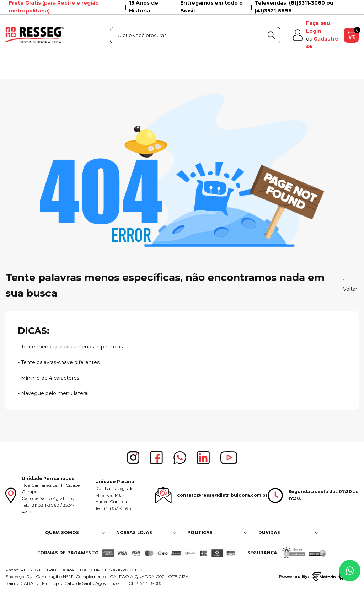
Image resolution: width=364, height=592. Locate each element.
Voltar (350, 286)
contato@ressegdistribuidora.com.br (222, 495)
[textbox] (195, 35)
